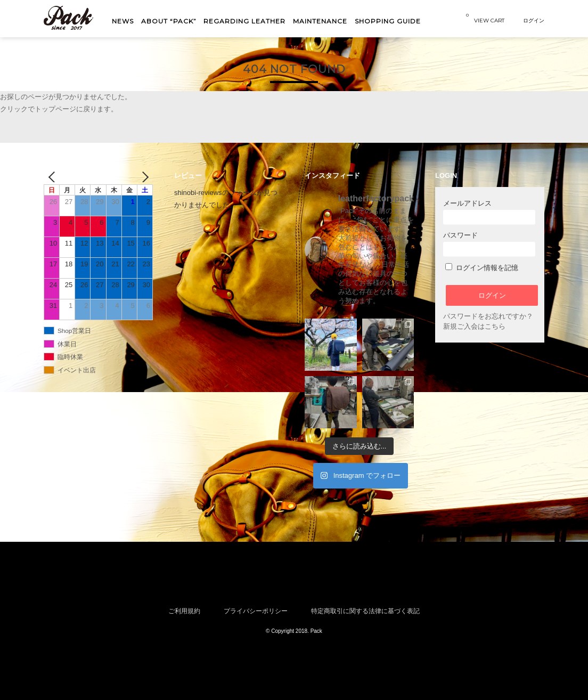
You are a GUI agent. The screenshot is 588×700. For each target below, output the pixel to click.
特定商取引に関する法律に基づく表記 (365, 611)
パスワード (489, 244)
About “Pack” (169, 21)
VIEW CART (485, 18)
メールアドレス (489, 212)
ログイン (534, 20)
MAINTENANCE (320, 21)
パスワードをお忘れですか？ (488, 316)
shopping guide (388, 21)
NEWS (123, 21)
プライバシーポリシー (256, 611)
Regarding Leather (244, 21)
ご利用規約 (184, 611)
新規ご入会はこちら (474, 326)
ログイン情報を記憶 (482, 268)
